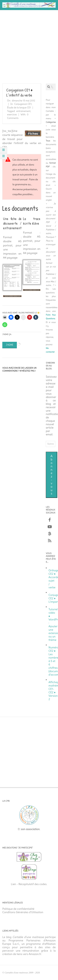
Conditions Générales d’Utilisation (23, 912)
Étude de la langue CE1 (19, 108)
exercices (12, 114)
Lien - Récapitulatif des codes (29, 884)
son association (30, 829)
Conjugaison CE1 (23, 104)
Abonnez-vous (52, 475)
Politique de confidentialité (18, 909)
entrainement (23, 111)
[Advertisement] (29, 42)
